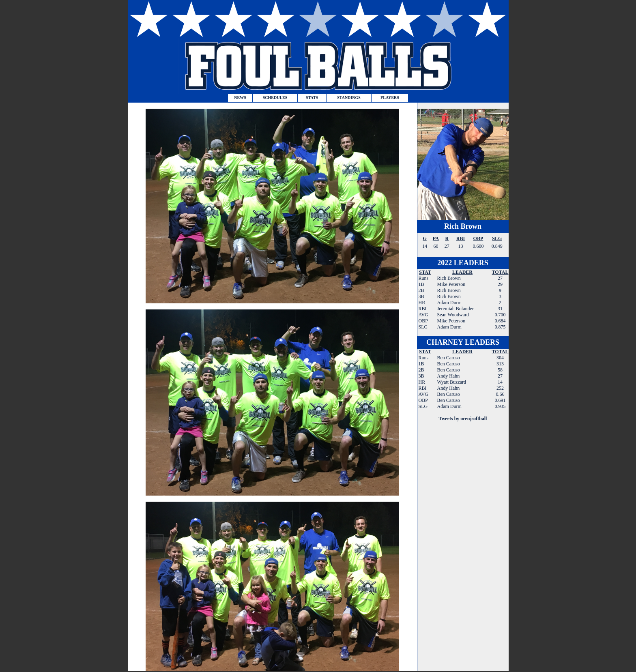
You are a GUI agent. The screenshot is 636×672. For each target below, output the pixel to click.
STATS (312, 98)
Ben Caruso (449, 358)
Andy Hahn (449, 376)
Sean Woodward (453, 315)
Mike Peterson (451, 284)
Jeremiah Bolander (455, 309)
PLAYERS (390, 98)
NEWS (240, 98)
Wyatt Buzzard (452, 382)
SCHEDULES (275, 98)
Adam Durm (449, 303)
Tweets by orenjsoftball (463, 419)
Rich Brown (463, 226)
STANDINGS (349, 98)
